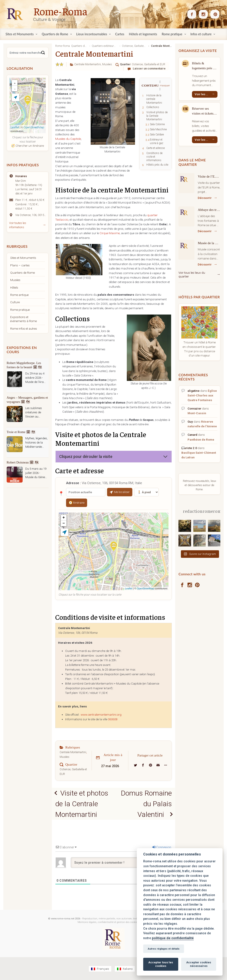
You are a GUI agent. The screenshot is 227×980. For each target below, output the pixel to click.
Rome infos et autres (24, 329)
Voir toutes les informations (18, 225)
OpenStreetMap (145, 588)
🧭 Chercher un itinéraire (27, 146)
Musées (107, 64)
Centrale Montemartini (88, 64)
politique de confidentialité (173, 938)
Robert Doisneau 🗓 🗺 (23, 462)
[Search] (43, 53)
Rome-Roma (60, 11)
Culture (15, 302)
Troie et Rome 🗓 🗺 (21, 432)
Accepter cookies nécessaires (199, 964)
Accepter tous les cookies (161, 964)
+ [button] (64, 518)
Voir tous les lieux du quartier (192, 275)
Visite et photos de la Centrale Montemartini (82, 804)
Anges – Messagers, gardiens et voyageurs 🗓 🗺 (27, 400)
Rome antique (19, 295)
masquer (165, 86)
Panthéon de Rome (201, 440)
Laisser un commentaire (149, 68)
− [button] (64, 523)
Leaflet (129, 588)
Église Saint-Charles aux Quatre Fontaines (202, 395)
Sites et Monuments (23, 258)
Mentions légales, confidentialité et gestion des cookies (108, 922)
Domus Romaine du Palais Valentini (146, 804)
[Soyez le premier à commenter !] (121, 863)
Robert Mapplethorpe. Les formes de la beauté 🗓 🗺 (24, 365)
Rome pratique (20, 310)
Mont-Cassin (197, 413)
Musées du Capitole (68, 139)
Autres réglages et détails (164, 949)
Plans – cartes (20, 265)
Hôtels (14, 287)
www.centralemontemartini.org (101, 715)
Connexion (162, 847)
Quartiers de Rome (23, 273)
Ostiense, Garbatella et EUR (149, 64)
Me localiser (120, 492)
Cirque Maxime (110, 233)
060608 (113, 719)
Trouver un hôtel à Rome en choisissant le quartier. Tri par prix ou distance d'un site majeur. (199, 349)
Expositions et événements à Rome (23, 319)
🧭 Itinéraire (77, 503)
